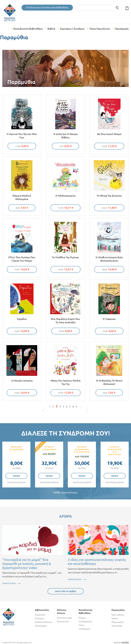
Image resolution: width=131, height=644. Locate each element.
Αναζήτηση (118, 8)
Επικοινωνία (63, 621)
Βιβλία (51, 29)
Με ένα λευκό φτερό (109, 134)
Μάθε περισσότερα (65, 492)
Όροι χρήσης (118, 615)
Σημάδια (22, 319)
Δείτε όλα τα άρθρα (66, 591)
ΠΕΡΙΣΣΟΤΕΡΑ (9, 583)
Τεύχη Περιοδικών (100, 29)
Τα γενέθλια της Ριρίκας (65, 257)
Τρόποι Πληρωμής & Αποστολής (118, 622)
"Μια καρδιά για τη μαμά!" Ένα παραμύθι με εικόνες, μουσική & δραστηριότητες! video (27, 564)
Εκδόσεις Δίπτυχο (44, 622)
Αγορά (16, 476)
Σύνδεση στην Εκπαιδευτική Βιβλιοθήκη (47, 7)
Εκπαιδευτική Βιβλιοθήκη (28, 29)
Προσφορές (122, 29)
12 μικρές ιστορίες (22, 381)
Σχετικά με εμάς (64, 618)
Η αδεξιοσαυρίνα (65, 196)
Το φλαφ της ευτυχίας (109, 196)
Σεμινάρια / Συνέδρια (72, 29)
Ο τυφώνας (109, 319)
